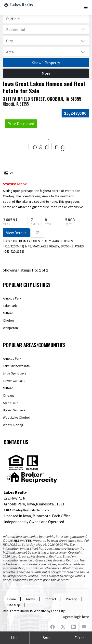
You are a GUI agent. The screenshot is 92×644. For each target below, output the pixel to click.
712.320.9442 (14, 246)
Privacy (71, 599)
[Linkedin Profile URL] (74, 627)
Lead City (58, 611)
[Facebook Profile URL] (53, 627)
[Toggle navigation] (86, 7)
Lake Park (10, 306)
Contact (50, 599)
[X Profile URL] (63, 627)
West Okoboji (13, 425)
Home (12, 599)
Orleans (9, 395)
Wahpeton (10, 328)
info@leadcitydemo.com (33, 510)
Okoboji (9, 320)
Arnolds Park (12, 298)
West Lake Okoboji (17, 417)
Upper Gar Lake (14, 410)
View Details (16, 233)
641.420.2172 (14, 251)
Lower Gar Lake (14, 381)
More (46, 73)
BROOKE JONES (72, 246)
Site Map (14, 605)
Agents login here (76, 617)
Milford (8, 313)
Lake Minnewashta (16, 366)
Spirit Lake (11, 403)
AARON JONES (63, 241)
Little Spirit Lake (15, 373)
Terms (30, 599)
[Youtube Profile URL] (84, 627)
